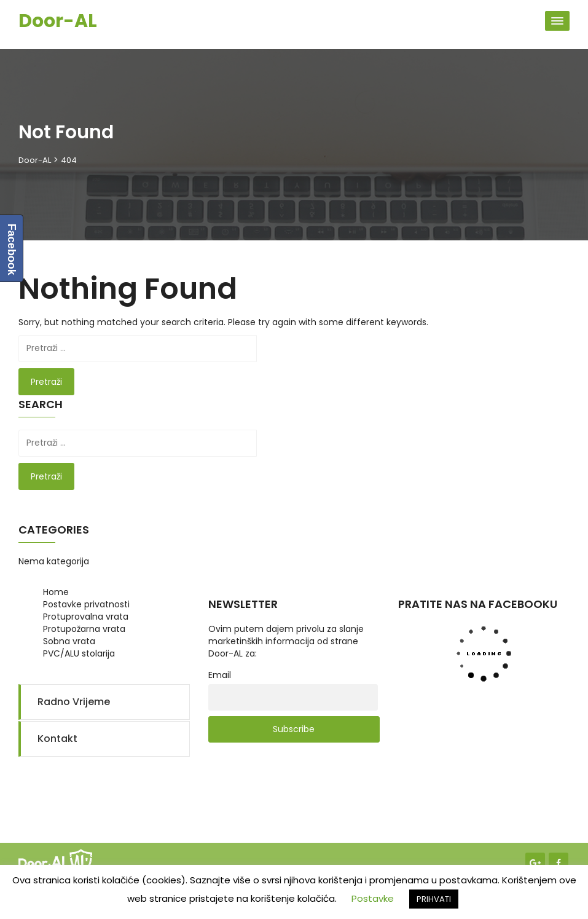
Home (56, 592)
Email (220, 675)
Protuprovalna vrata (86, 617)
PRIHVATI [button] (434, 899)
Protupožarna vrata (84, 629)
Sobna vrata (69, 641)
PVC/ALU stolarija (79, 653)
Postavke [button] (373, 898)
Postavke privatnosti (86, 604)
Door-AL (58, 21)
